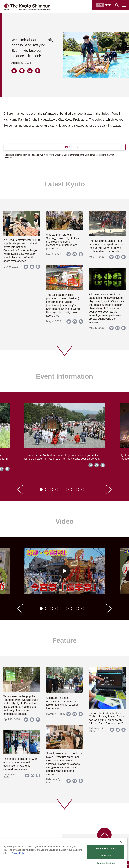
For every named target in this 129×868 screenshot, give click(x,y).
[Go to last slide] (20, 490)
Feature (64, 640)
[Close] (121, 842)
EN (100, 5)
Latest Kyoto (64, 184)
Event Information (64, 376)
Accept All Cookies (106, 848)
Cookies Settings (106, 863)
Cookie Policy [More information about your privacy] (19, 853)
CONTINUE (65, 147)
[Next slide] (109, 490)
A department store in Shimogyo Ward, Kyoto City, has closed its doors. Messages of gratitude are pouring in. (63, 242)
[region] (64, 853)
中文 (108, 5)
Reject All (106, 856)
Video (64, 521)
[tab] (41, 489)
